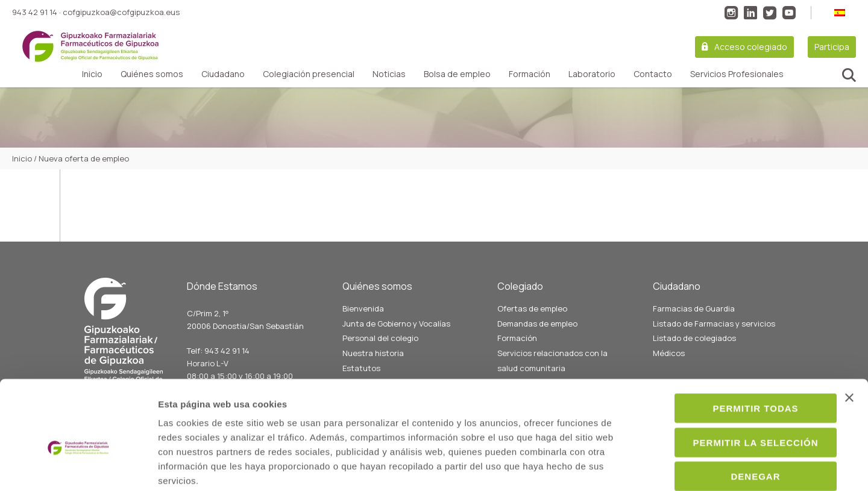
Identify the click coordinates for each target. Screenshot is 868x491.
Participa (832, 47)
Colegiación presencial (309, 74)
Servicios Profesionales (737, 74)
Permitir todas (737, 346)
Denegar (737, 414)
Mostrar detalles (655, 467)
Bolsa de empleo (457, 74)
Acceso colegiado (751, 47)
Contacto (653, 74)
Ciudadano (223, 74)
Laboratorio (592, 74)
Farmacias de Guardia (694, 308)
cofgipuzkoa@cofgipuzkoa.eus (121, 12)
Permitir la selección (737, 380)
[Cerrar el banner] (849, 336)
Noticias (389, 74)
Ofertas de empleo (532, 308)
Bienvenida (363, 308)
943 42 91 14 (35, 12)
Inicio (92, 74)
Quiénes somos (152, 74)
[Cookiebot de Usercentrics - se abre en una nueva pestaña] (78, 468)
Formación (530, 74)
